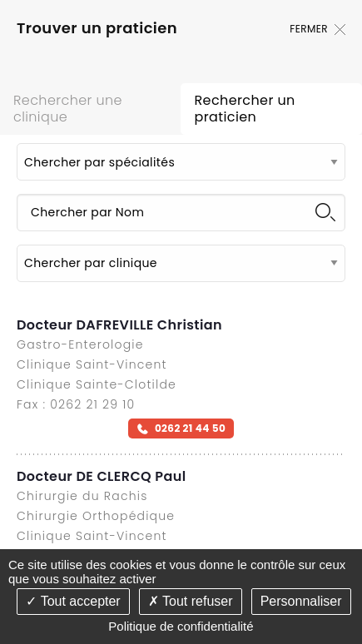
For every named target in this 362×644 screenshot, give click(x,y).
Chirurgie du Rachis (82, 496)
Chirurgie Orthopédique (96, 516)
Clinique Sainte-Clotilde (97, 384)
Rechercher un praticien (244, 109)
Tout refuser (191, 601)
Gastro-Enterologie (80, 344)
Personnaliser (301, 601)
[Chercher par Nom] (181, 213)
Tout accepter (73, 601)
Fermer (317, 29)
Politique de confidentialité (181, 626)
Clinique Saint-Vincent (92, 364)
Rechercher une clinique (68, 109)
